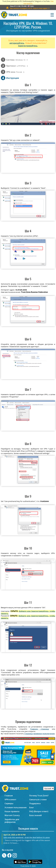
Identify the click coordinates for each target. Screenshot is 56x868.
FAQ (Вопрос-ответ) (39, 811)
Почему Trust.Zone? (39, 796)
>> (30, 8)
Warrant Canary (12, 815)
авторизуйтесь (17, 43)
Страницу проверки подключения (39, 734)
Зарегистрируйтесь (28, 46)
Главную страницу (40, 729)
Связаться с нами (38, 799)
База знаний (35, 815)
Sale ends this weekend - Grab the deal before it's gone (27, 837)
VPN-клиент (10, 799)
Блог (31, 807)
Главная (9, 796)
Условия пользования (15, 807)
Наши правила (12, 811)
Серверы (9, 803)
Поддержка (35, 803)
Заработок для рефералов (12, 821)
